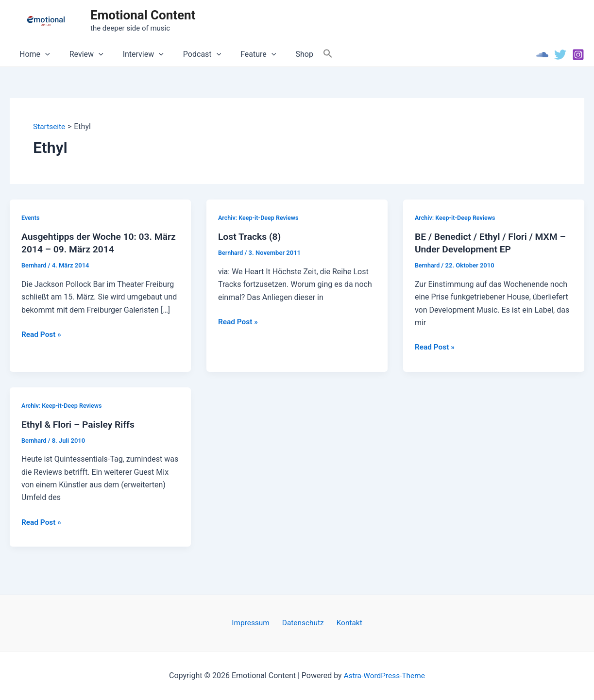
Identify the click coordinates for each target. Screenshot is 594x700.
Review (81, 54)
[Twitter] (560, 55)
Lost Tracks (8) (251, 237)
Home (33, 54)
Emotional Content (143, 15)
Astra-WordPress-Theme (384, 675)
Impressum (254, 623)
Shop (283, 54)
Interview (134, 54)
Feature (241, 54)
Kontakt (346, 623)
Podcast (188, 54)
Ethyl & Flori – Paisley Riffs (80, 425)
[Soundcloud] (542, 55)
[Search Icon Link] (305, 54)
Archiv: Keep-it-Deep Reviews (260, 218)
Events (31, 218)
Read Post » (42, 335)
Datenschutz (303, 623)
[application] (43, 54)
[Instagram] (578, 55)
